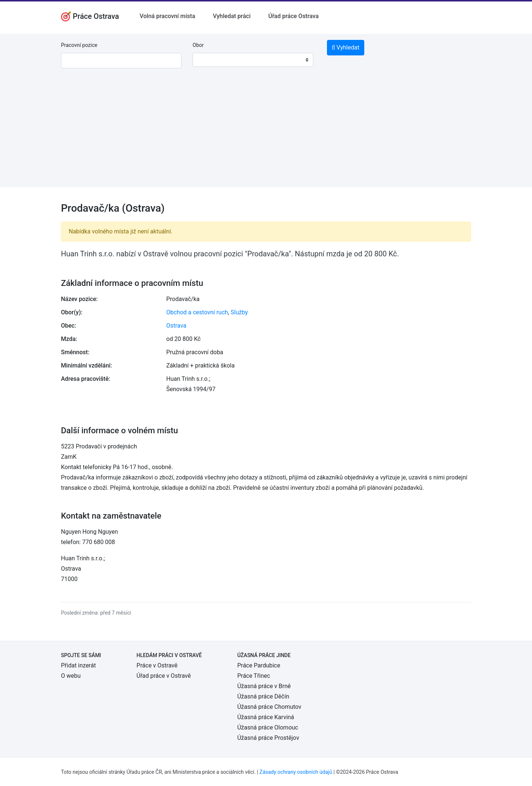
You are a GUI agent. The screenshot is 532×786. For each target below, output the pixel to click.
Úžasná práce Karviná (266, 717)
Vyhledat (346, 47)
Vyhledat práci (232, 16)
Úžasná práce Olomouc (268, 727)
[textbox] (208, 60)
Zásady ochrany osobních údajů (296, 772)
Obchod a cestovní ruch (197, 312)
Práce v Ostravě (157, 665)
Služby (239, 312)
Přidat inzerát (78, 665)
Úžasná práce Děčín (263, 696)
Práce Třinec (254, 676)
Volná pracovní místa (167, 16)
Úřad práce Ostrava (293, 16)
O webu (71, 676)
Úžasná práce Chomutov (269, 707)
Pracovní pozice (79, 45)
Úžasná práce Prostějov (268, 738)
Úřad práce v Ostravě (164, 676)
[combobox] (253, 60)
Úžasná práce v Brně (264, 686)
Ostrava (176, 326)
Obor (198, 45)
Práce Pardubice (259, 665)
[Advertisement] (266, 136)
